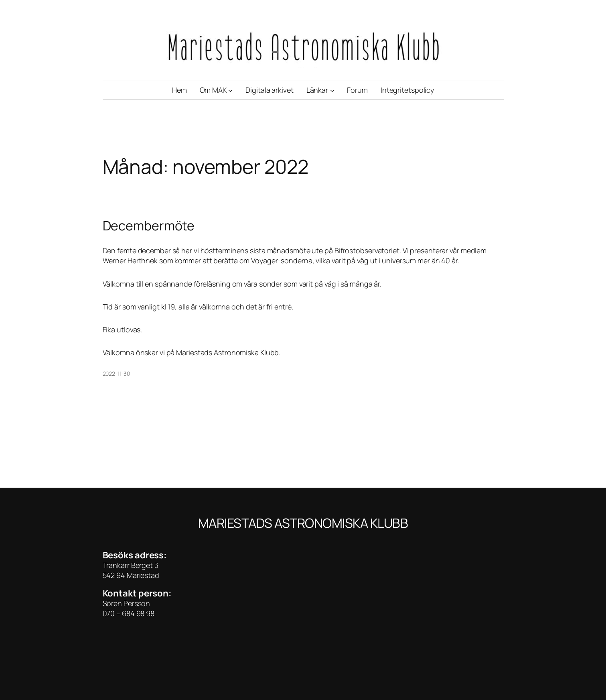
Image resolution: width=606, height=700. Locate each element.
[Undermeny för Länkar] (332, 90)
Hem (179, 90)
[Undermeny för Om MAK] (230, 90)
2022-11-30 (116, 373)
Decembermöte (149, 226)
